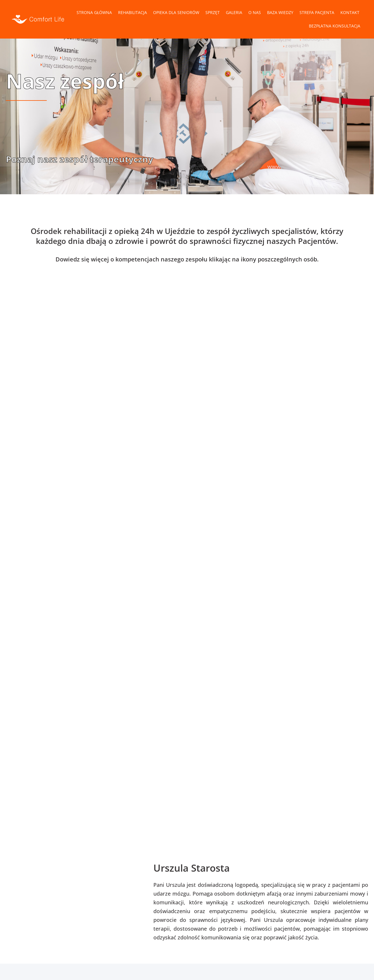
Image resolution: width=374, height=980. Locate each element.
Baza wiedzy (280, 12)
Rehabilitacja (133, 12)
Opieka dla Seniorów (176, 12)
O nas (255, 12)
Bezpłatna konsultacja (335, 26)
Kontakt (350, 12)
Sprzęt (213, 12)
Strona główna (94, 12)
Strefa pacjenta (317, 12)
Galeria (234, 12)
